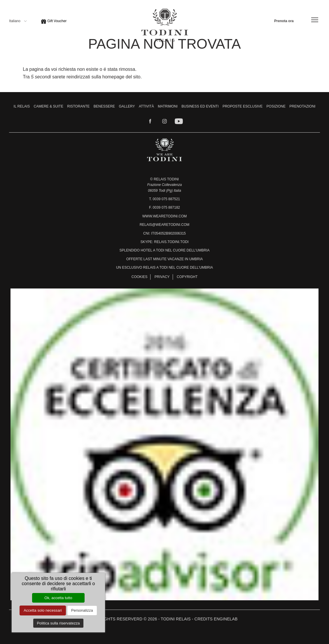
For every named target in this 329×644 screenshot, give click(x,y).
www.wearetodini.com (164, 216)
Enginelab (226, 619)
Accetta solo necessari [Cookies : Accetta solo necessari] (43, 610)
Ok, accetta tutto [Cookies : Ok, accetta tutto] (58, 598)
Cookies (140, 277)
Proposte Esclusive (243, 106)
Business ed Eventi (200, 106)
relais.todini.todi (171, 242)
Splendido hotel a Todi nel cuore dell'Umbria (164, 250)
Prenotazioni (302, 106)
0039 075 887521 (166, 199)
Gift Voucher (54, 21)
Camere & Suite (49, 106)
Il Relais (22, 106)
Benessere (104, 106)
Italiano (18, 21)
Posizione (276, 106)
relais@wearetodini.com (165, 225)
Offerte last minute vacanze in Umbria (165, 259)
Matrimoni (168, 106)
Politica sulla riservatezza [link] (58, 623)
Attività (146, 106)
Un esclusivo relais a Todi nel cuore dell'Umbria (164, 268)
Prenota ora (284, 21)
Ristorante (78, 106)
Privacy (162, 277)
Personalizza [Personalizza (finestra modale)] (82, 610)
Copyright (187, 277)
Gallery (127, 106)
